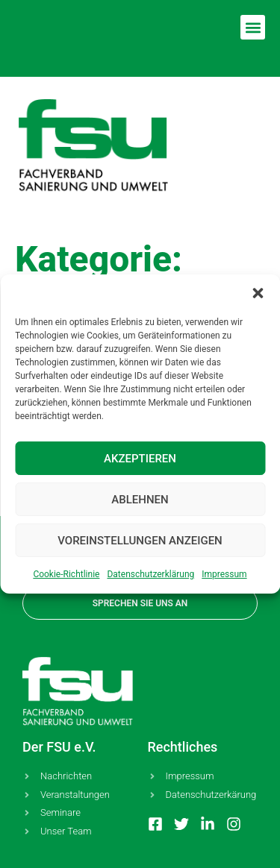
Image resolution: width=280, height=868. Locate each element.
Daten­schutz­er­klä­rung (150, 574)
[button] (258, 293)
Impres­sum (224, 574)
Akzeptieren (140, 459)
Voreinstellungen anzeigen (140, 541)
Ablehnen (140, 500)
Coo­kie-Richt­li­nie (66, 574)
